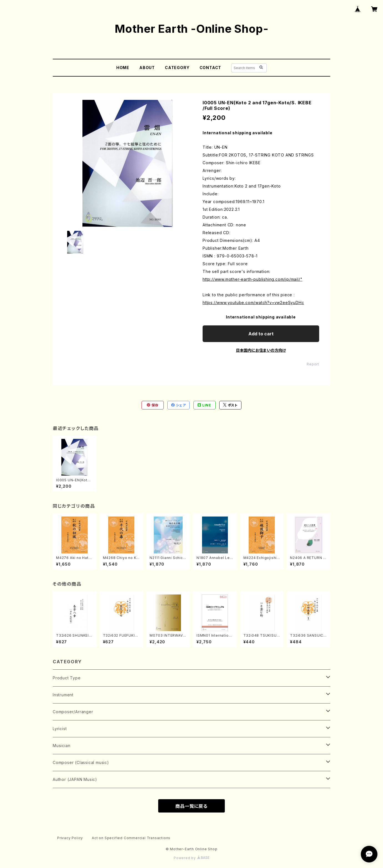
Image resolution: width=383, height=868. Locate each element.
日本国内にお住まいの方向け (261, 350)
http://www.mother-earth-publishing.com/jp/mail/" (252, 279)
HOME (123, 68)
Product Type (67, 678)
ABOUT (147, 68)
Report (313, 364)
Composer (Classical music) (81, 762)
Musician (61, 746)
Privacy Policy (70, 838)
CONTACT (211, 68)
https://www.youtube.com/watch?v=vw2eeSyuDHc (253, 303)
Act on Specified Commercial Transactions (131, 838)
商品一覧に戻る (191, 806)
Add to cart (261, 334)
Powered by (191, 858)
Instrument (63, 695)
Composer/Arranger (73, 712)
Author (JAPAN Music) (75, 779)
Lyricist (60, 729)
